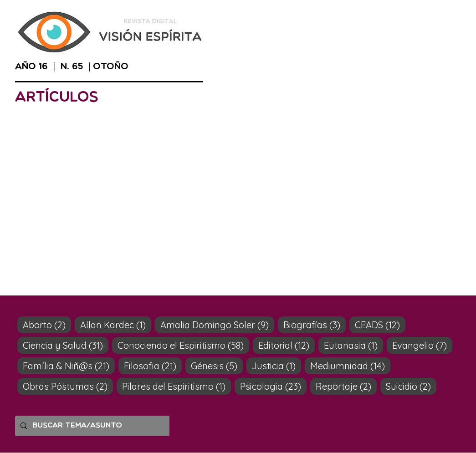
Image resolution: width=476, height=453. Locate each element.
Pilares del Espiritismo (177, 386)
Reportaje (346, 386)
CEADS (380, 325)
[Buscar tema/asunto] (91, 426)
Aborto (47, 325)
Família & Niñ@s (69, 366)
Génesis (217, 366)
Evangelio (422, 345)
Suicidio (411, 386)
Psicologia (273, 386)
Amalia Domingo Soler (217, 325)
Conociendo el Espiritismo (183, 345)
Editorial (287, 345)
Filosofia (153, 366)
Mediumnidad (350, 366)
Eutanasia (353, 345)
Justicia (276, 366)
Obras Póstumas (68, 386)
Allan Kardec (116, 325)
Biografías (315, 325)
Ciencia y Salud (66, 345)
